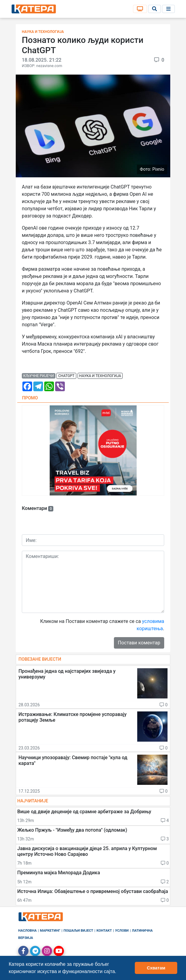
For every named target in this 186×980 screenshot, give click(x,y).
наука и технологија (100, 376)
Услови (122, 931)
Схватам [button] (156, 968)
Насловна (27, 931)
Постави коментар (139, 643)
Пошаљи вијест (78, 931)
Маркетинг (50, 931)
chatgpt (66, 376)
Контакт (104, 931)
